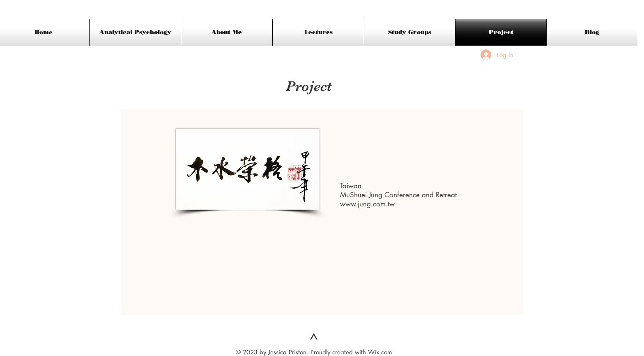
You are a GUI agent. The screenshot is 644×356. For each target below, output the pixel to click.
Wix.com (380, 352)
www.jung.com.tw (367, 204)
